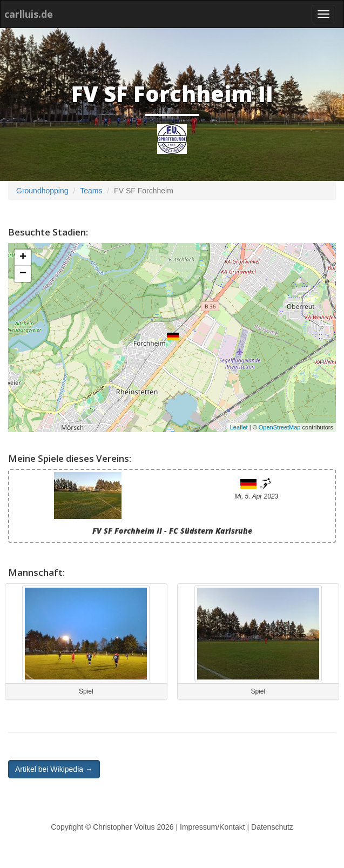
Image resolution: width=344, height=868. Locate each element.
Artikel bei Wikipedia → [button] (54, 769)
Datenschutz (272, 827)
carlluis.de (29, 14)
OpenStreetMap (280, 427)
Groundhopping (42, 191)
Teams (91, 191)
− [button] (23, 274)
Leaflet (239, 427)
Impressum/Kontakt (213, 827)
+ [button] (23, 258)
